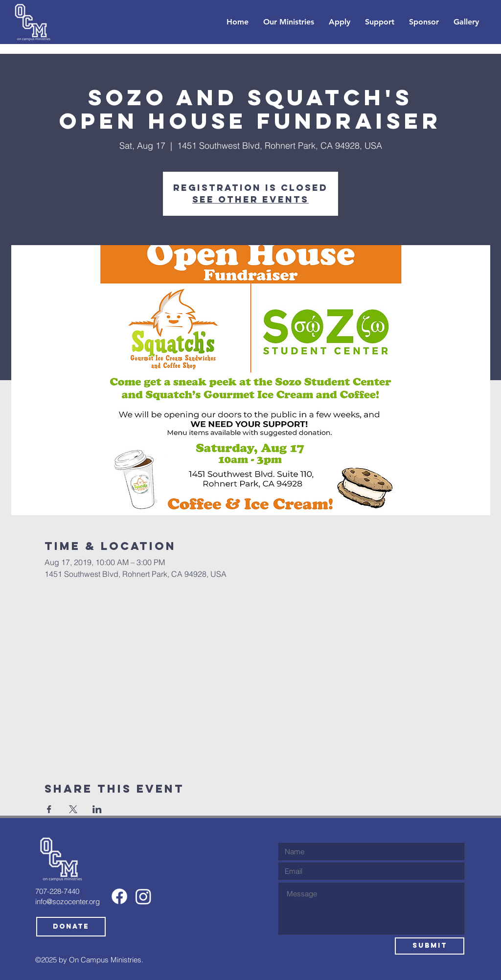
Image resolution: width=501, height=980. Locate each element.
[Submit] (430, 946)
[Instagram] (143, 896)
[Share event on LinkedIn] (97, 809)
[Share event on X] (73, 809)
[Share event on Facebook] (49, 809)
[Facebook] (119, 896)
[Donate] (71, 927)
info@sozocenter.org (68, 901)
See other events (250, 199)
